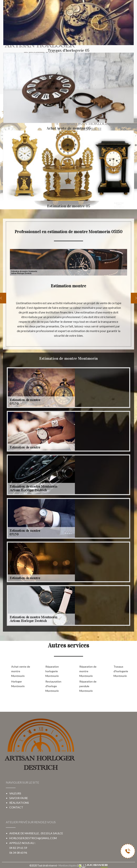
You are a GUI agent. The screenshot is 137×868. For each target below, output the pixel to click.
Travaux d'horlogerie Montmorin (121, 671)
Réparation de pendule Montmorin (88, 686)
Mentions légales (68, 865)
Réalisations (19, 803)
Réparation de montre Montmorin (88, 671)
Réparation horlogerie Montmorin (52, 671)
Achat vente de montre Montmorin (21, 671)
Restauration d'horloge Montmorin (53, 686)
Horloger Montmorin (18, 684)
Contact (16, 807)
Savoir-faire (19, 798)
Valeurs (15, 793)
